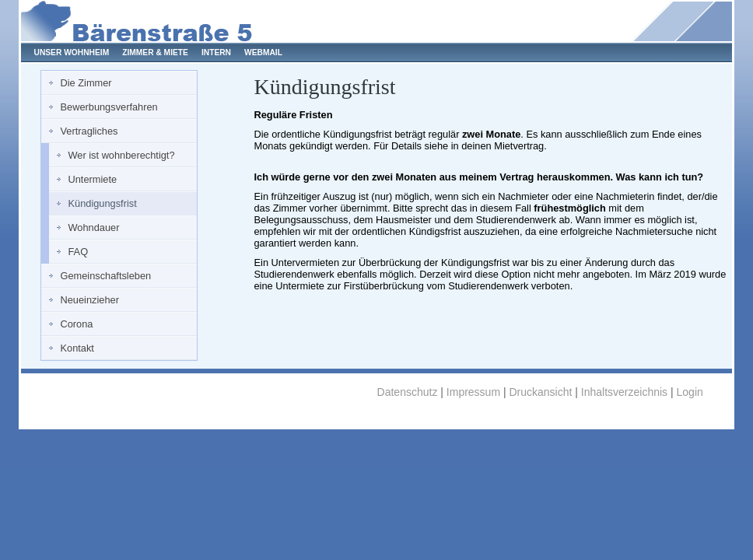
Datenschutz (408, 392)
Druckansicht (540, 392)
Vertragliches (89, 131)
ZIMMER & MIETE (155, 52)
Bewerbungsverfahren (109, 107)
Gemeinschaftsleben (106, 276)
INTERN (216, 52)
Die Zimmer (86, 83)
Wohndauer (94, 227)
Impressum (473, 392)
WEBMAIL (263, 52)
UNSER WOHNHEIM (72, 52)
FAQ (79, 252)
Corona (77, 324)
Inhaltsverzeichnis (624, 392)
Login (690, 392)
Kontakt (77, 348)
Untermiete (93, 179)
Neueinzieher (90, 300)
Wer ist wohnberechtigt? (122, 155)
